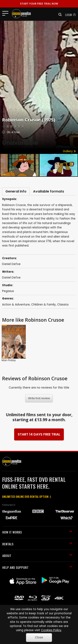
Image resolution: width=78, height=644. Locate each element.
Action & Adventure (16, 305)
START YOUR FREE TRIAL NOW (39, 4)
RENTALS (37, 544)
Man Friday (9, 360)
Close (39, 637)
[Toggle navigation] (7, 13)
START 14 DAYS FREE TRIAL (39, 434)
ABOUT (37, 556)
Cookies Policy (51, 630)
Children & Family (43, 305)
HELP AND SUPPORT (37, 567)
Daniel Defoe (11, 264)
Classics (63, 305)
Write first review (39, 398)
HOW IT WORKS (37, 532)
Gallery (69, 151)
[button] (59, 15)
